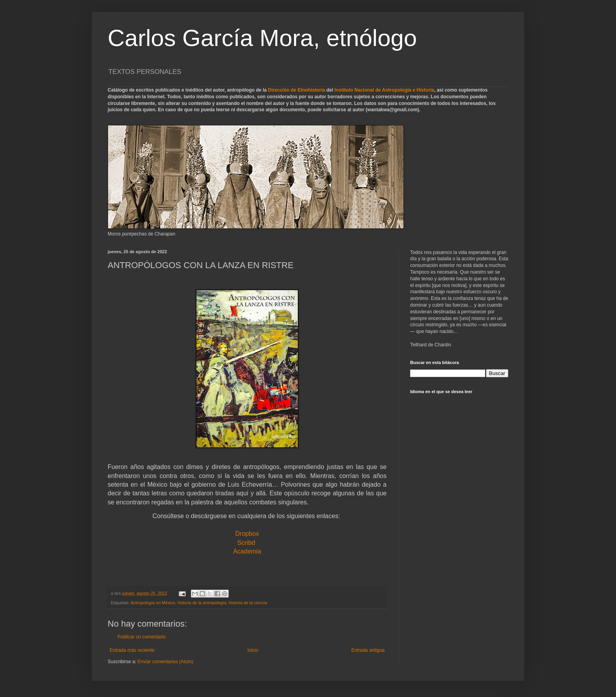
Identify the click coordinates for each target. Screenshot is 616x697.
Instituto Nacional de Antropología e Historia (384, 90)
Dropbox (247, 534)
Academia (247, 551)
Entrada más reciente (132, 650)
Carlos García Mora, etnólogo (262, 38)
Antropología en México (153, 603)
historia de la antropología (202, 603)
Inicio (253, 650)
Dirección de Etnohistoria (296, 90)
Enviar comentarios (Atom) (165, 662)
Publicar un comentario (142, 637)
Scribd (246, 543)
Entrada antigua (368, 650)
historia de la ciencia (248, 603)
